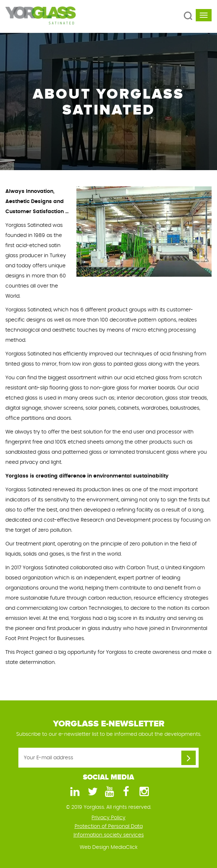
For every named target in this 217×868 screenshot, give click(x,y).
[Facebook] (126, 792)
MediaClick (124, 847)
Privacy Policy (108, 818)
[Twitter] (91, 792)
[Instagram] (143, 792)
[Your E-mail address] (108, 758)
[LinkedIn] (74, 792)
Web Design (94, 847)
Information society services (109, 835)
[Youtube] (108, 792)
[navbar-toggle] (204, 15)
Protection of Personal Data (109, 826)
